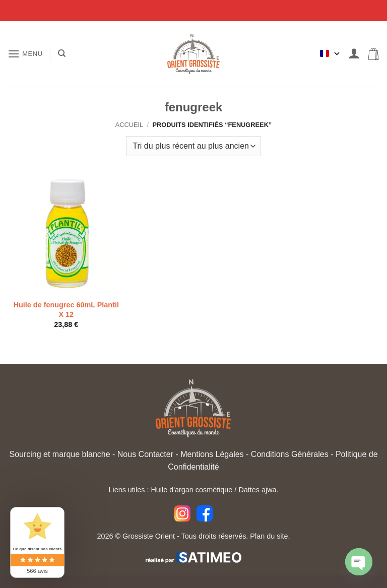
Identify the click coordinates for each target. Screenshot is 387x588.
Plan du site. (270, 536)
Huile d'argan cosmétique (191, 490)
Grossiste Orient (149, 536)
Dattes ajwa (257, 490)
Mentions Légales (212, 454)
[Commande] (193, 146)
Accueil (129, 125)
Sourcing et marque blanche (59, 454)
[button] (25, 54)
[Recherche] (62, 53)
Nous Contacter (145, 454)
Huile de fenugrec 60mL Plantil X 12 (66, 310)
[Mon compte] (354, 54)
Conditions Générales (290, 454)
